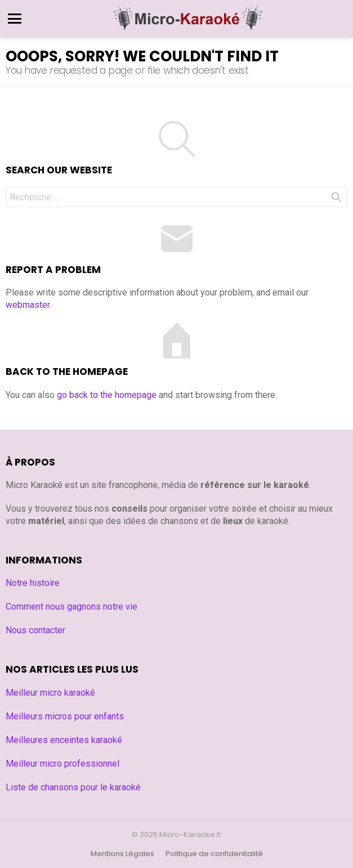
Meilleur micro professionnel (62, 764)
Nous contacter (35, 630)
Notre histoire (33, 583)
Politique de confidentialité (214, 854)
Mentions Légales (122, 854)
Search (336, 199)
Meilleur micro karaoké (50, 693)
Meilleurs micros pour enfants (65, 716)
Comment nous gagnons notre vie (72, 607)
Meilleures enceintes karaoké (64, 740)
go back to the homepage (107, 395)
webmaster (28, 305)
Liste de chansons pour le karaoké (73, 787)
